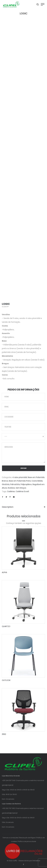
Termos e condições (10, 838)
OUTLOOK (6, 680)
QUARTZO (6, 626)
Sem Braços (21, 488)
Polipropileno (26, 484)
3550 (4, 734)
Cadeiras (11, 491)
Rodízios (11, 488)
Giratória (6, 484)
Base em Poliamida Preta (20, 481)
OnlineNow (36, 861)
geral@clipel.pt (8, 785)
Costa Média (37, 481)
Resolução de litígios (27, 838)
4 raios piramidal (20, 477)
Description (8, 507)
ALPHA (4, 572)
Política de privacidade (27, 841)
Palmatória (15, 484)
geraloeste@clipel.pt (10, 813)
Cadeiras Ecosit (22, 491)
